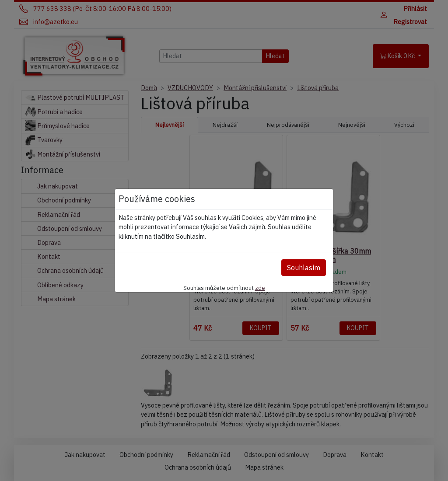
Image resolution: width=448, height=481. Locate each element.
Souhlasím (304, 268)
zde (260, 288)
